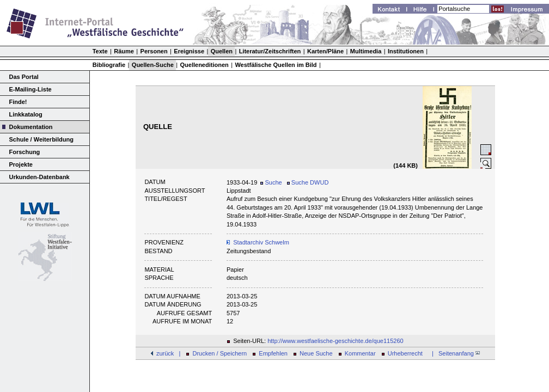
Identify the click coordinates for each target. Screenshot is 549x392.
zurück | (168, 353)
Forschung (25, 152)
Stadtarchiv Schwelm (261, 242)
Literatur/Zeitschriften (270, 51)
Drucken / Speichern (220, 353)
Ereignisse (189, 51)
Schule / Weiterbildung (41, 139)
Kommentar (360, 353)
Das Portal (24, 77)
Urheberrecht (405, 353)
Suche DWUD (308, 182)
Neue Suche (316, 353)
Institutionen (406, 51)
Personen (154, 51)
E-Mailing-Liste (30, 89)
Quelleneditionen (205, 65)
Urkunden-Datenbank (39, 177)
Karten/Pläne (325, 51)
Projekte (21, 164)
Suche (271, 182)
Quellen (222, 51)
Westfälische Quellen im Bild (276, 65)
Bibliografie (109, 65)
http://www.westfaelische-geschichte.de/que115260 (335, 341)
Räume (124, 51)
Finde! (18, 102)
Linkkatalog (26, 114)
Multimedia (366, 51)
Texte (100, 51)
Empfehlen (273, 353)
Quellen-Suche (153, 65)
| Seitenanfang (454, 353)
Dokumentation (31, 127)
